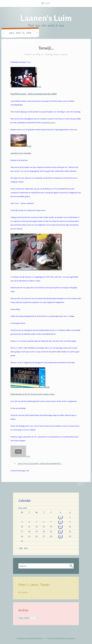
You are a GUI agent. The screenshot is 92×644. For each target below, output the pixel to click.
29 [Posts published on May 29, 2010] (60, 536)
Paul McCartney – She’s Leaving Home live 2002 (34, 94)
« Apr (21, 548)
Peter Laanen (61, 55)
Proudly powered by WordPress (30, 638)
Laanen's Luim (46, 18)
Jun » (26, 548)
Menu (48, 3)
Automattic (71, 638)
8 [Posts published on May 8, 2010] (60, 522)
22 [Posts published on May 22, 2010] (60, 532)
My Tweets (23, 592)
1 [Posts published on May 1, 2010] (60, 517)
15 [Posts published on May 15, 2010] (60, 527)
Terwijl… (46, 48)
